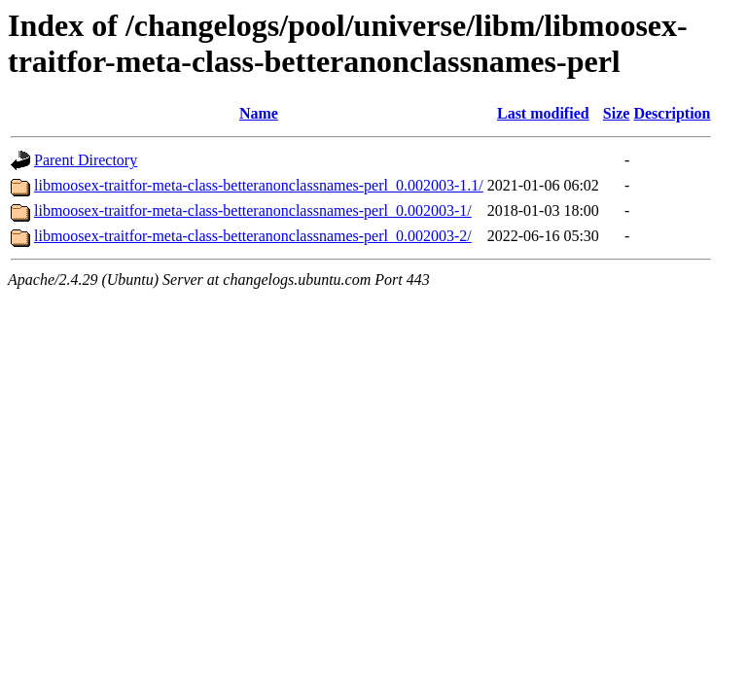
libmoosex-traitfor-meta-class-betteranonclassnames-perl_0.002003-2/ (253, 236)
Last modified (543, 113)
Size (617, 113)
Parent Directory (86, 160)
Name (259, 113)
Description (672, 113)
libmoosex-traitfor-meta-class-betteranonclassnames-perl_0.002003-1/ (253, 210)
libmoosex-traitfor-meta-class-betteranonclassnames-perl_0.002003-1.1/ (259, 185)
